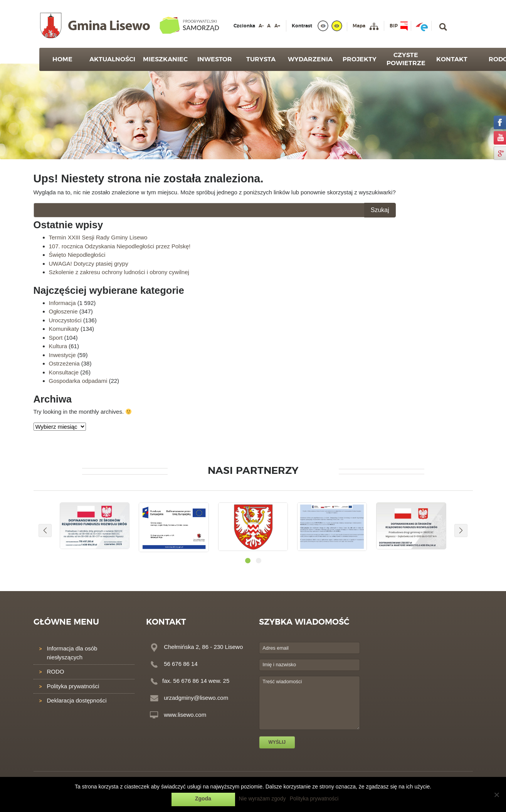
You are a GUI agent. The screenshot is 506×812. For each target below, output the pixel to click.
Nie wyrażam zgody (262, 799)
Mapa (359, 26)
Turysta (261, 59)
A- (261, 26)
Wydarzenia (310, 59)
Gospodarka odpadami (78, 381)
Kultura (58, 346)
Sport (56, 338)
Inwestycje (62, 355)
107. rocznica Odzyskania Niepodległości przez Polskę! (120, 246)
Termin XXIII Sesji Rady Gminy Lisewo (98, 237)
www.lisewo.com (185, 715)
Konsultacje (64, 372)
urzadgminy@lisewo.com (196, 698)
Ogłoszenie (63, 311)
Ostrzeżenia (64, 363)
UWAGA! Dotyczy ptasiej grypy (89, 264)
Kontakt (452, 59)
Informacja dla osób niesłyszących (72, 653)
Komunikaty (64, 329)
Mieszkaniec (165, 59)
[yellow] (337, 26)
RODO (56, 671)
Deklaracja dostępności (77, 700)
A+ (277, 26)
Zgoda (203, 799)
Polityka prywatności (73, 686)
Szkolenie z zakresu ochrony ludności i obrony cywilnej (119, 272)
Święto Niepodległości (77, 255)
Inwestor (215, 59)
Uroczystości (65, 320)
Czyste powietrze (406, 59)
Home (62, 59)
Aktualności (112, 59)
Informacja (62, 303)
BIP (394, 26)
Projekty (360, 59)
